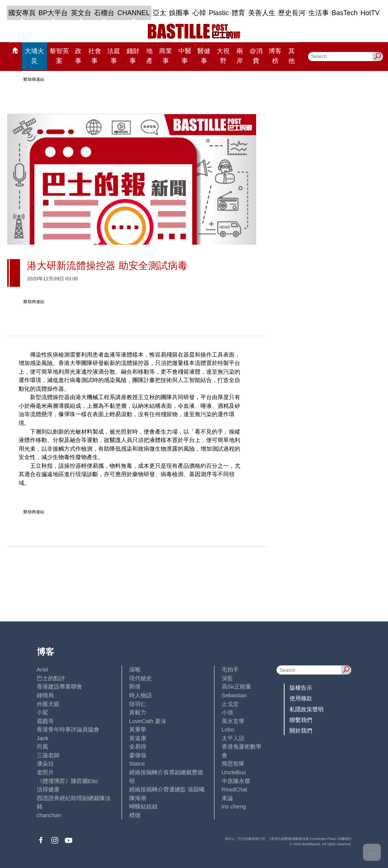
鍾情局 (45, 695)
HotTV (370, 13)
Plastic (219, 13)
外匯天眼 (48, 704)
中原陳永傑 (236, 781)
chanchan (49, 815)
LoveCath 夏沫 (148, 721)
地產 (149, 56)
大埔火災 (34, 56)
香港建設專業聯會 (59, 686)
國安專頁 (22, 13)
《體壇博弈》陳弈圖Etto (67, 781)
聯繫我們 (301, 720)
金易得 (138, 746)
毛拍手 (230, 669)
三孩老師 (48, 755)
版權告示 (301, 688)
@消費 (256, 56)
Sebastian (234, 695)
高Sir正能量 (236, 686)
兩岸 (240, 56)
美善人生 (262, 13)
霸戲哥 (45, 721)
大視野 (223, 56)
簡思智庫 (233, 763)
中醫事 (185, 56)
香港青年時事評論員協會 (68, 729)
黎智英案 (59, 56)
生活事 (319, 13)
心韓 (199, 13)
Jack (43, 738)
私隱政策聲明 (307, 709)
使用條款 (301, 698)
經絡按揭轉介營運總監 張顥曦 (167, 789)
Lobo (228, 729)
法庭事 (114, 56)
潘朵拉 (45, 763)
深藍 (227, 678)
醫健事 (204, 56)
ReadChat (235, 789)
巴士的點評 (51, 678)
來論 (227, 798)
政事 (78, 56)
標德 (135, 815)
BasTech (345, 13)
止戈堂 (230, 704)
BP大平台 (53, 13)
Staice (137, 763)
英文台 (81, 13)
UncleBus (234, 772)
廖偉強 (138, 755)
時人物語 (141, 695)
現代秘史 (141, 678)
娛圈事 (179, 13)
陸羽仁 (138, 704)
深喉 (135, 669)
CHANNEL (134, 13)
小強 (227, 712)
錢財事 (133, 56)
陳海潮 (138, 798)
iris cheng (234, 806)
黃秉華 (138, 729)
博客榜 (275, 56)
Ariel (42, 669)
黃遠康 (138, 738)
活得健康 (48, 789)
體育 (238, 13)
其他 (292, 56)
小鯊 (42, 712)
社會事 (95, 56)
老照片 (45, 772)
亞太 (160, 13)
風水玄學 (233, 721)
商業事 (166, 56)
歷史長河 (292, 13)
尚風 (42, 746)
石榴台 (104, 13)
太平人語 (233, 738)
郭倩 (135, 686)
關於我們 (301, 730)
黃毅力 (138, 712)
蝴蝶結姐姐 (143, 806)
